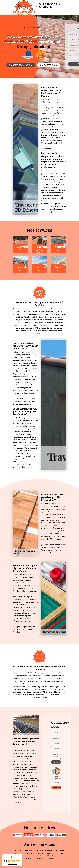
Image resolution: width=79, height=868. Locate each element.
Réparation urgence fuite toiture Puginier (51, 855)
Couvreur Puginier (61, 852)
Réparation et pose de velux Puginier (29, 855)
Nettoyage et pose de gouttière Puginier (40, 855)
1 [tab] (26, 808)
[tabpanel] (26, 770)
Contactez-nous (49, 65)
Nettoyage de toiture (33, 47)
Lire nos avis (12, 864)
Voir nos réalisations (21, 65)
